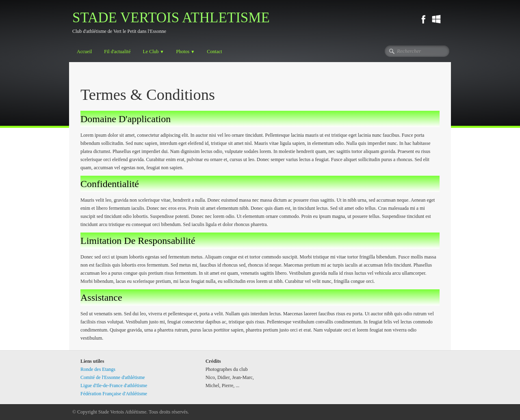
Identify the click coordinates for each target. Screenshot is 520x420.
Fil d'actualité (117, 52)
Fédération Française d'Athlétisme (114, 394)
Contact (214, 52)
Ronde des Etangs (98, 369)
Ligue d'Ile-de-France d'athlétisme (114, 386)
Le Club (153, 52)
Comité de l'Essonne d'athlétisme (113, 377)
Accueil (84, 52)
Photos (186, 52)
